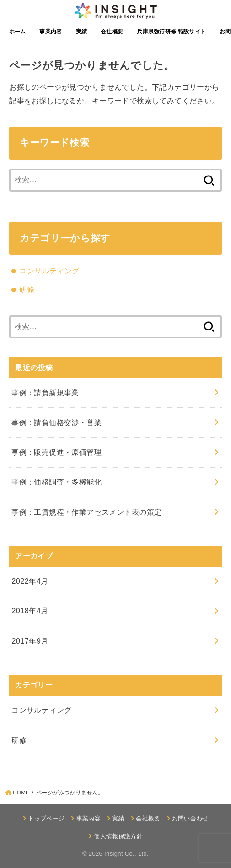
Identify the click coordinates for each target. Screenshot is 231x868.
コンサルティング (49, 271)
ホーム (18, 32)
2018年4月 (30, 611)
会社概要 (112, 32)
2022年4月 (30, 581)
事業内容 (51, 32)
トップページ (46, 818)
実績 (82, 32)
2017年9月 (30, 641)
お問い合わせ (190, 818)
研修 (27, 289)
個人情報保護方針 (118, 836)
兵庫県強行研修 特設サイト (171, 32)
